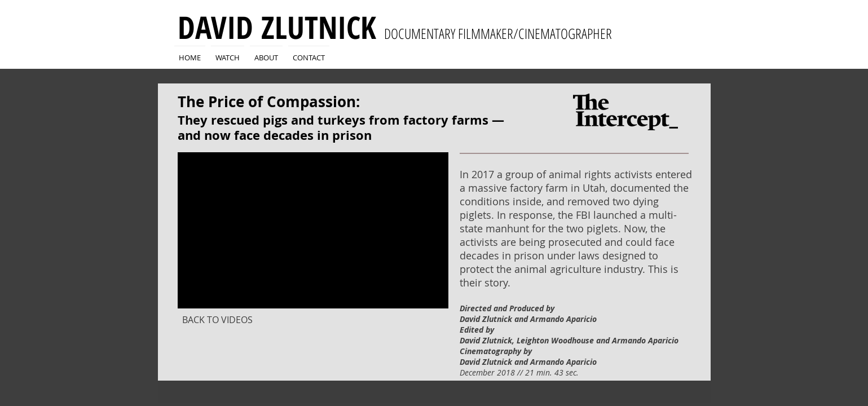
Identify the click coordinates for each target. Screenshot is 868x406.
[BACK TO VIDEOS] (218, 320)
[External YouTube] (313, 230)
